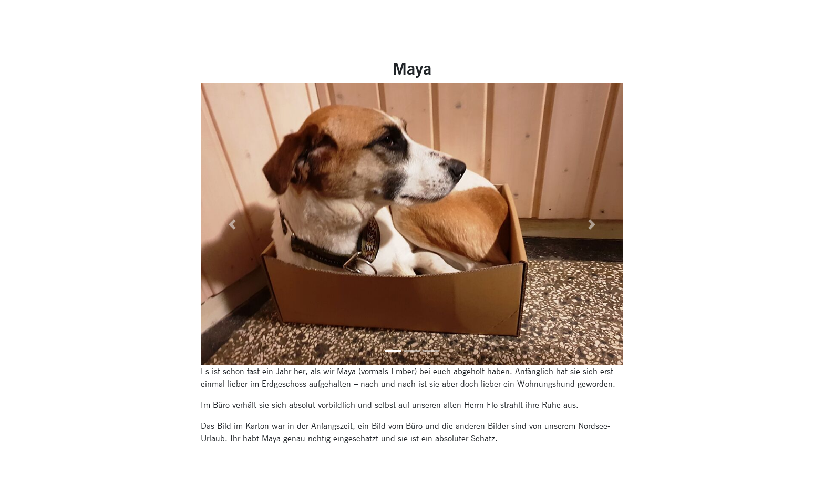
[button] (233, 224)
